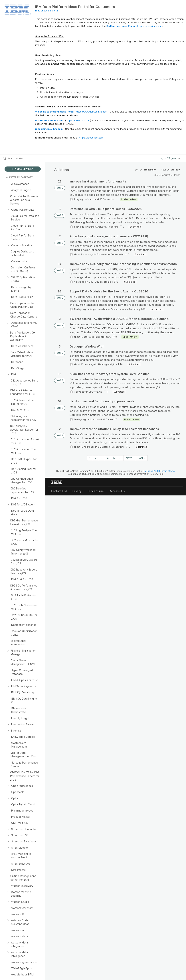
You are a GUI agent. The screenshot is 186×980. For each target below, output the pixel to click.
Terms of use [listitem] (96, 491)
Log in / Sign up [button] (169, 158)
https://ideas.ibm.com (149, 26)
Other (107, 199)
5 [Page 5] (114, 458)
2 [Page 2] (96, 458)
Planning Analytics (107, 364)
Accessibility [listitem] (117, 491)
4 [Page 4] (108, 458)
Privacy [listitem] (77, 491)
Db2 (91, 282)
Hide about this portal (47, 11)
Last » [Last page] (142, 458)
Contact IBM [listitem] (59, 491)
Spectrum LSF (95, 199)
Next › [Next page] (130, 458)
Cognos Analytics (97, 227)
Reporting (113, 227)
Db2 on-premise (104, 282)
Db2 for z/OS (104, 337)
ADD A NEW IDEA (23, 169)
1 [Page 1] (90, 458)
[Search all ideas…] (25, 158)
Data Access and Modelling (125, 309)
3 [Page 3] (102, 458)
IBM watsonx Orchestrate (110, 254)
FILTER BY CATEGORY (19, 177)
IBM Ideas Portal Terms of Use (159, 471)
